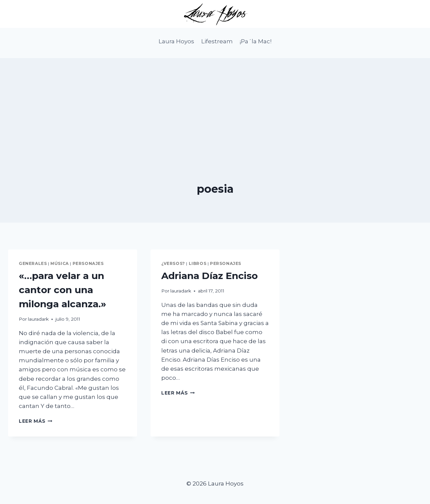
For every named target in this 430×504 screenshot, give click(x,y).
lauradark (38, 319)
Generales (33, 263)
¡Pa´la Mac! (255, 41)
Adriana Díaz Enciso (209, 276)
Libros (198, 263)
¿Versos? (173, 263)
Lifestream (217, 41)
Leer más (36, 421)
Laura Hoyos (176, 41)
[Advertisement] (215, 105)
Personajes (88, 263)
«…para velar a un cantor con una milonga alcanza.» (62, 290)
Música (60, 263)
